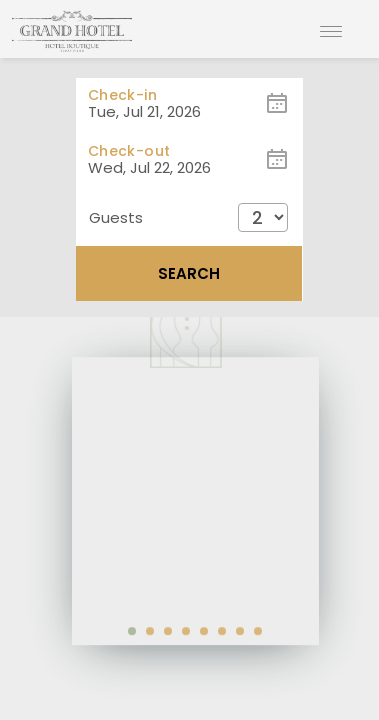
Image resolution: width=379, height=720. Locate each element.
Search (189, 273)
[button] (189, 217)
